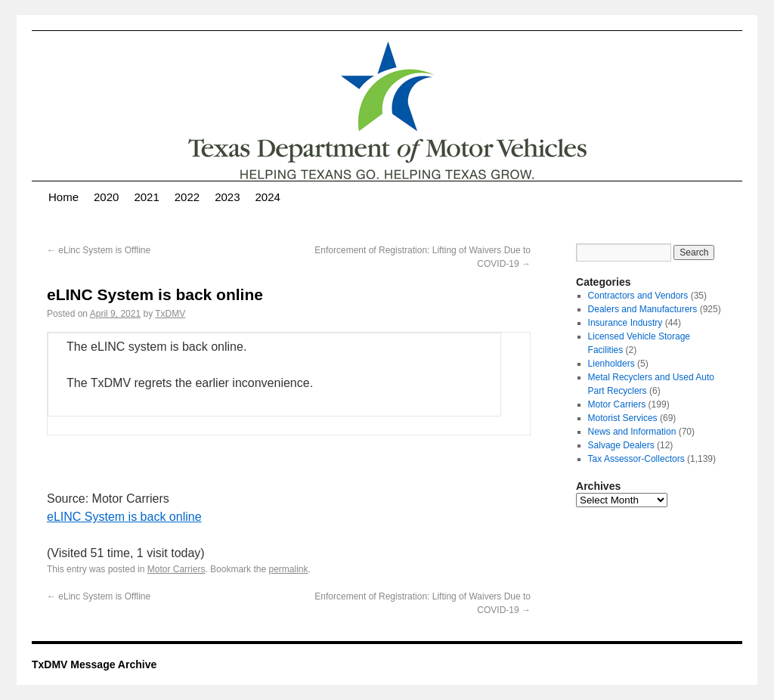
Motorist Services (623, 418)
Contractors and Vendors (638, 296)
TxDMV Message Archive (94, 664)
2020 (106, 197)
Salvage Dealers (621, 445)
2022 (187, 197)
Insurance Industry (625, 323)
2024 (268, 197)
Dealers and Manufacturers (643, 309)
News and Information (632, 432)
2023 (227, 197)
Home (63, 197)
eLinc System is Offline (99, 250)
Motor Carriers (176, 569)
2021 (146, 197)
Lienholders (611, 364)
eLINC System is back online (124, 517)
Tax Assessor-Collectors (636, 459)
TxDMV (170, 314)
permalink (288, 569)
